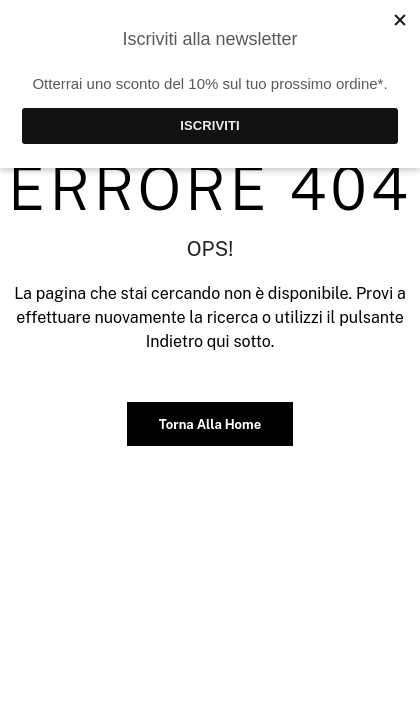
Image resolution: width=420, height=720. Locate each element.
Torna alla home (210, 424)
